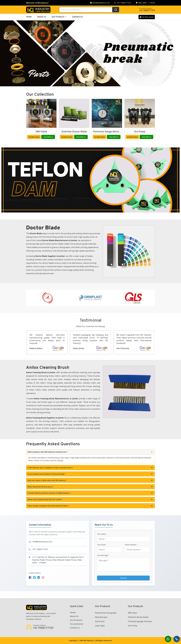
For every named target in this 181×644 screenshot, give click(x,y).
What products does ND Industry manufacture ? (90, 452)
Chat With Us (48, 137)
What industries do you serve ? (90, 487)
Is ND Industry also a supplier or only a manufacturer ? (90, 468)
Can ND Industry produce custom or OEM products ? (90, 493)
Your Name (102, 534)
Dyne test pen (101, 617)
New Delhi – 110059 (145, 3)
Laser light (41, 131)
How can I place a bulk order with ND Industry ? (90, 480)
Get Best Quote (147, 17)
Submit (123, 578)
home (29, 17)
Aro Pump (133, 626)
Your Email (102, 545)
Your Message (103, 555)
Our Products (59, 17)
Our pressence (77, 624)
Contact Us (77, 17)
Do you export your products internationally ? (90, 474)
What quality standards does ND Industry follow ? (90, 506)
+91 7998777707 (123, 3)
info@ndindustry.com (100, 3)
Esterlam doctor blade (107, 131)
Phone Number (131, 545)
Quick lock (100, 621)
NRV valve (74, 131)
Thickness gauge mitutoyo (141, 131)
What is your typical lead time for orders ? (90, 499)
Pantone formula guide (106, 613)
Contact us (75, 628)
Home (73, 612)
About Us (42, 17)
